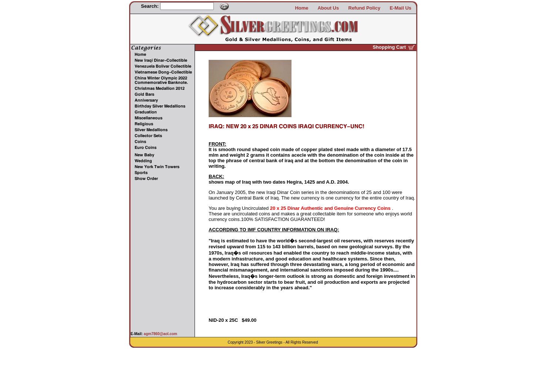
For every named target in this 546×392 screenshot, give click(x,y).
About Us (328, 8)
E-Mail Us (400, 8)
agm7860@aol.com (160, 334)
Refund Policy (365, 8)
